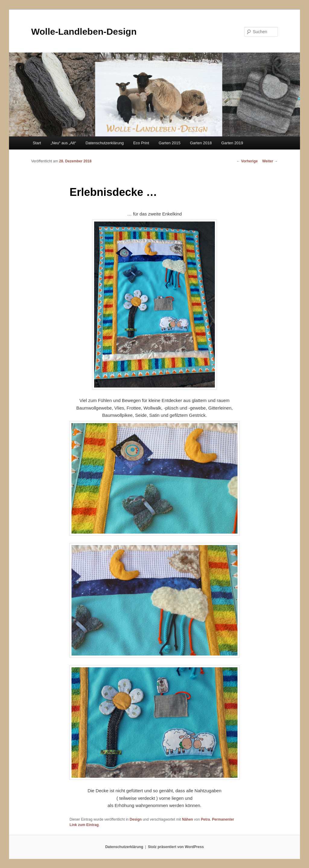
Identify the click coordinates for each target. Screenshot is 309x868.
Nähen (188, 819)
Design (136, 819)
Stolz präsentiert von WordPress (176, 847)
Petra (205, 819)
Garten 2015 (170, 143)
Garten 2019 (232, 143)
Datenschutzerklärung (104, 143)
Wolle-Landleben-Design (84, 32)
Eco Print (141, 143)
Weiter (270, 161)
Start (37, 143)
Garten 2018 (201, 143)
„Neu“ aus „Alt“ (63, 143)
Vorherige (247, 161)
